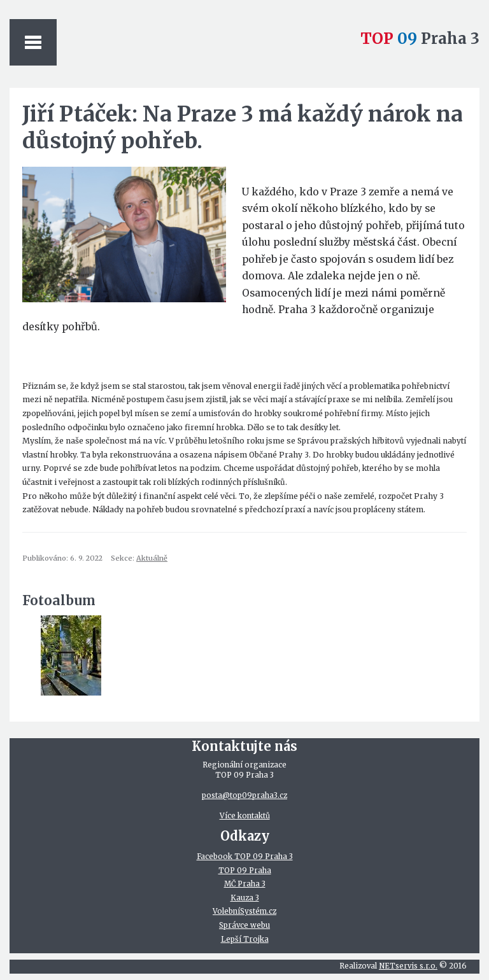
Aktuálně (152, 558)
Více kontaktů (245, 816)
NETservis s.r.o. (408, 966)
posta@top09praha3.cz (244, 795)
